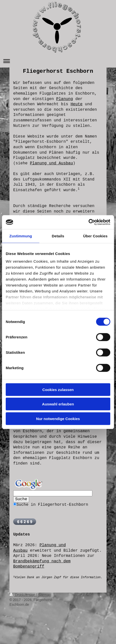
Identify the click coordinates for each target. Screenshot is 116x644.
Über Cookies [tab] (95, 236)
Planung (65, 99)
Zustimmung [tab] (21, 236)
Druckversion (23, 595)
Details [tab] (58, 236)
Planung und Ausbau (51, 163)
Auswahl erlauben (58, 404)
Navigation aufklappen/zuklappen (58, 61)
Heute (76, 104)
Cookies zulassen (58, 389)
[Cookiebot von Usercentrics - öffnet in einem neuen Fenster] (88, 222)
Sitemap (44, 595)
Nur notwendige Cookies (58, 418)
